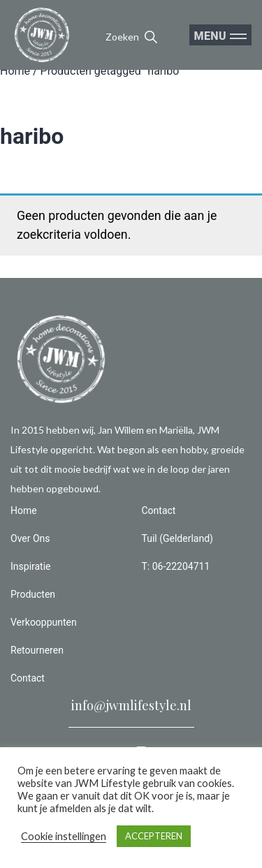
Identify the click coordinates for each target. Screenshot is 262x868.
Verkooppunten (44, 622)
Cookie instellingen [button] (64, 836)
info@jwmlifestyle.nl (131, 705)
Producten (33, 594)
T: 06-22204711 (176, 566)
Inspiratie (31, 566)
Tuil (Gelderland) (177, 538)
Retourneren (37, 650)
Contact (28, 678)
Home (15, 71)
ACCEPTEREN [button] (154, 836)
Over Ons (30, 538)
